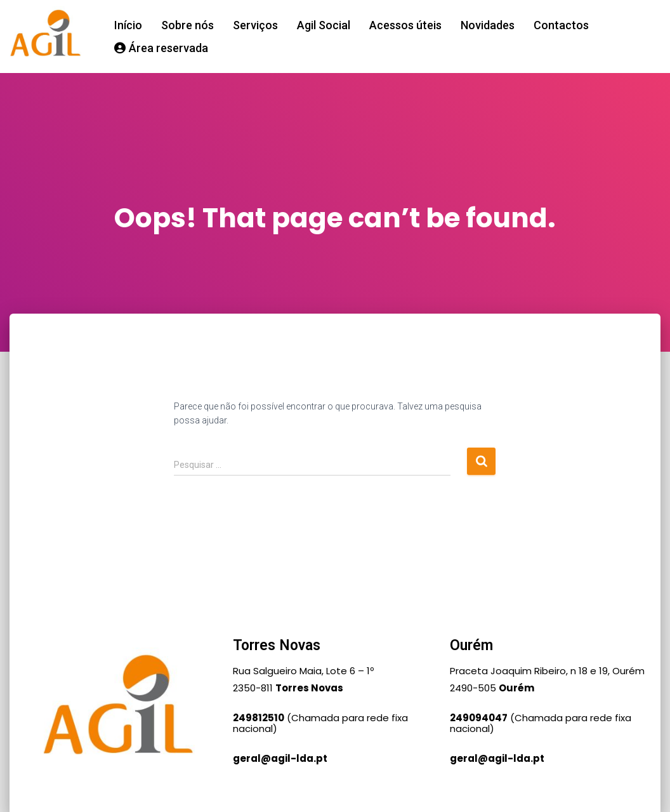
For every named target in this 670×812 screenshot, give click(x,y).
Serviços (255, 25)
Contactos (561, 25)
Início (128, 25)
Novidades (488, 25)
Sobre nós (187, 25)
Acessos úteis (405, 25)
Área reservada (161, 48)
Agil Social (324, 25)
